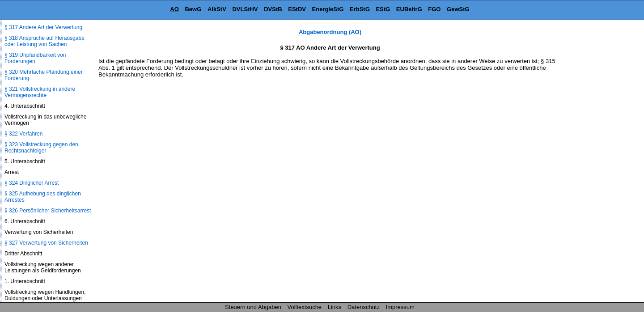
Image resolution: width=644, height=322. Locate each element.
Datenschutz (364, 307)
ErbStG (360, 9)
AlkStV (217, 9)
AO (174, 9)
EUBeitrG (409, 9)
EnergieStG (328, 9)
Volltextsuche (305, 307)
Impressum (400, 307)
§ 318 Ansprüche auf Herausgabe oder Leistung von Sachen (44, 41)
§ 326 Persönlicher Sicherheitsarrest (48, 211)
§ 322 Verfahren (23, 134)
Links (335, 307)
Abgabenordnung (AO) (330, 32)
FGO (434, 9)
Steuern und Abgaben (253, 307)
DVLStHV (245, 9)
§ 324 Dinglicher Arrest (32, 183)
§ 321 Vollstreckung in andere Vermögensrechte (40, 92)
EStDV (297, 9)
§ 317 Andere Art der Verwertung (43, 27)
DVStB (273, 9)
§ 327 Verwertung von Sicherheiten (46, 243)
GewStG (458, 9)
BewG (193, 9)
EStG (383, 9)
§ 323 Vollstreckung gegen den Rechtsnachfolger (41, 148)
